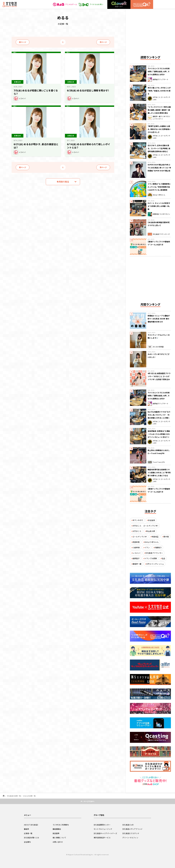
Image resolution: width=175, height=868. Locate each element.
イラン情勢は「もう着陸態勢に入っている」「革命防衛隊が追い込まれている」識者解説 (159, 187)
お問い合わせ (58, 842)
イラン (147, 547)
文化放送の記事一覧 (14, 796)
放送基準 (56, 833)
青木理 (166, 537)
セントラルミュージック (103, 829)
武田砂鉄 (136, 542)
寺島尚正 (155, 537)
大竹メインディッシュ (155, 564)
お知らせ (17, 82)
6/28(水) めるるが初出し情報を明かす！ (88, 90)
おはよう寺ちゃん (151, 542)
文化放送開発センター (102, 825)
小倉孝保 (136, 547)
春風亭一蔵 (137, 564)
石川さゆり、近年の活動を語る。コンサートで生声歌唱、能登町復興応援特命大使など (159, 148)
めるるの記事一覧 (29, 796)
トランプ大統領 (151, 558)
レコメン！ (136, 553)
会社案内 (27, 842)
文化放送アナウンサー (154, 553)
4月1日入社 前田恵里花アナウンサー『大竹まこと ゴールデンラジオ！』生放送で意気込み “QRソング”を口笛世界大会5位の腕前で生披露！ (159, 379)
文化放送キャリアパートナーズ (105, 833)
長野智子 (136, 558)
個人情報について (59, 838)
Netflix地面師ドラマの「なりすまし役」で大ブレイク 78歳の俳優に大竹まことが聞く (159, 415)
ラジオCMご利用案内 (61, 825)
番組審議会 (57, 829)
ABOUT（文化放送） (31, 825)
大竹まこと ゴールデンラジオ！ (145, 526)
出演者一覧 (28, 833)
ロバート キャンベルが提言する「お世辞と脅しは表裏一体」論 (159, 206)
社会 (163, 558)
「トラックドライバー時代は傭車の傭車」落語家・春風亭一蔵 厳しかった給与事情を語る (159, 110)
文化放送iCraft (128, 825)
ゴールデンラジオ (140, 537)
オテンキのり (138, 520)
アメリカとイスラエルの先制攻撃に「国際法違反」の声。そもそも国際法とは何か (159, 71)
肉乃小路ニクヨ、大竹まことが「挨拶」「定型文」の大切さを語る (159, 91)
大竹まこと (137, 531)
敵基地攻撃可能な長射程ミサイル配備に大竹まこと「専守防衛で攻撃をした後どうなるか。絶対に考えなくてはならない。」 (159, 476)
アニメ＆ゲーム (65, 4)
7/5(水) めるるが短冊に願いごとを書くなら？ (36, 92)
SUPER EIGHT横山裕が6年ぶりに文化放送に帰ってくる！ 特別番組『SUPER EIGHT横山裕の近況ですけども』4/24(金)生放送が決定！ (159, 171)
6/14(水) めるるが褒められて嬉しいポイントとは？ (89, 146)
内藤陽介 (158, 547)
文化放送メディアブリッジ (132, 829)
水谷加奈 (151, 520)
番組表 (26, 829)
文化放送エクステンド (131, 833)
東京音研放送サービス (102, 838)
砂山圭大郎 (151, 531)
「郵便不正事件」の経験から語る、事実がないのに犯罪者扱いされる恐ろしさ (159, 129)
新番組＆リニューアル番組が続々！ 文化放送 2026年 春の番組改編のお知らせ (159, 319)
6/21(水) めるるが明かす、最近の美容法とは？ (36, 146)
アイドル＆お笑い (91, 4)
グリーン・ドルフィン (130, 838)
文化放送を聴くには (32, 838)
